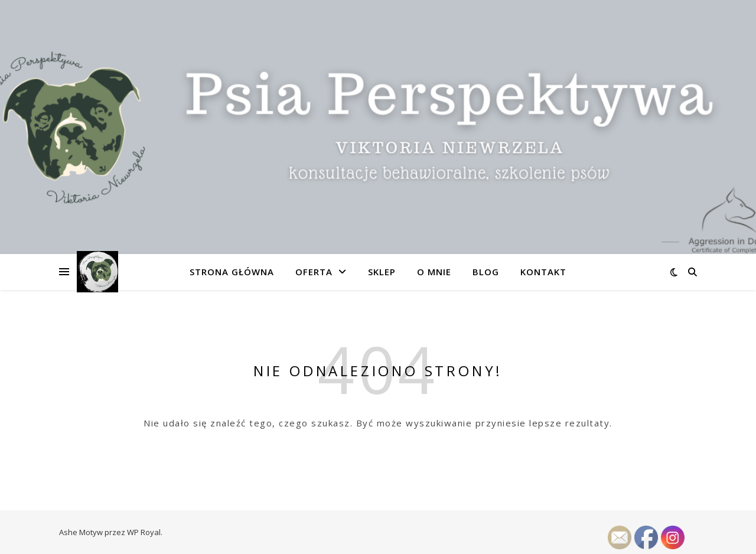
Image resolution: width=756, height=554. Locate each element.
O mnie (434, 272)
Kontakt (543, 272)
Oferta (314, 272)
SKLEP (382, 272)
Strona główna (232, 272)
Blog (486, 272)
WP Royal (144, 532)
